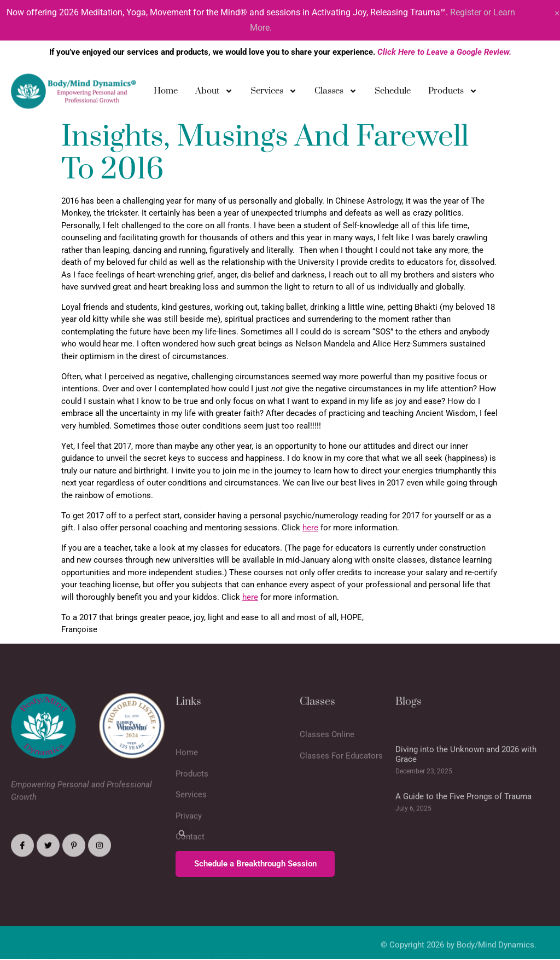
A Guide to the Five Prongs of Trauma (463, 829)
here (310, 528)
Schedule (393, 94)
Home (166, 94)
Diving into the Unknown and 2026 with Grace (466, 786)
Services (274, 94)
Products (453, 94)
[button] (182, 834)
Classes (336, 94)
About (214, 94)
